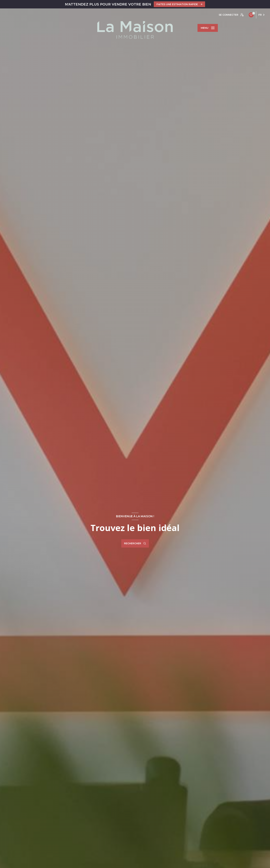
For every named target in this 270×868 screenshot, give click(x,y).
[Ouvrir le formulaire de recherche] (135, 543)
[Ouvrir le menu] (208, 28)
